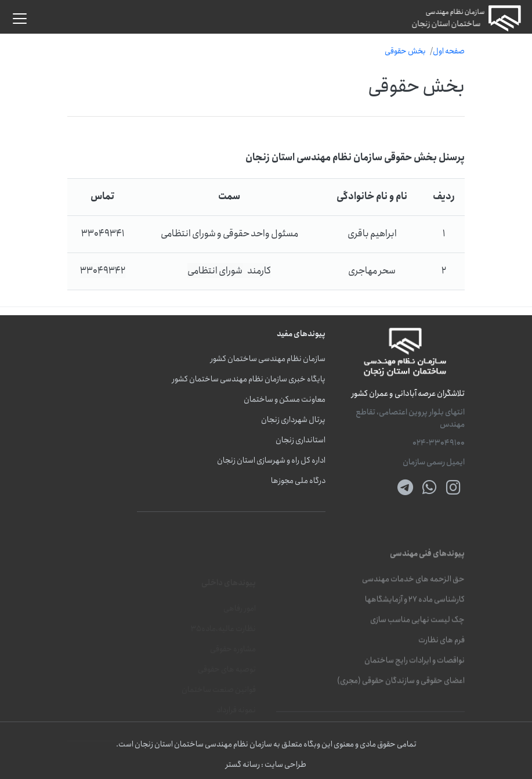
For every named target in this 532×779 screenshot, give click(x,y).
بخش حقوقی (405, 51)
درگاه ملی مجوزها (298, 481)
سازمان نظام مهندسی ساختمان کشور (268, 359)
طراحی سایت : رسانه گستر (266, 765)
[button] (20, 19)
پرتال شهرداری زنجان (293, 420)
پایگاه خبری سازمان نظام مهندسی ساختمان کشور (249, 379)
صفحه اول (449, 51)
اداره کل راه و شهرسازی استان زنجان (271, 461)
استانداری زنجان (301, 440)
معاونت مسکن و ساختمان (285, 400)
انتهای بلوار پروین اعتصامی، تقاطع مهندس (410, 419)
